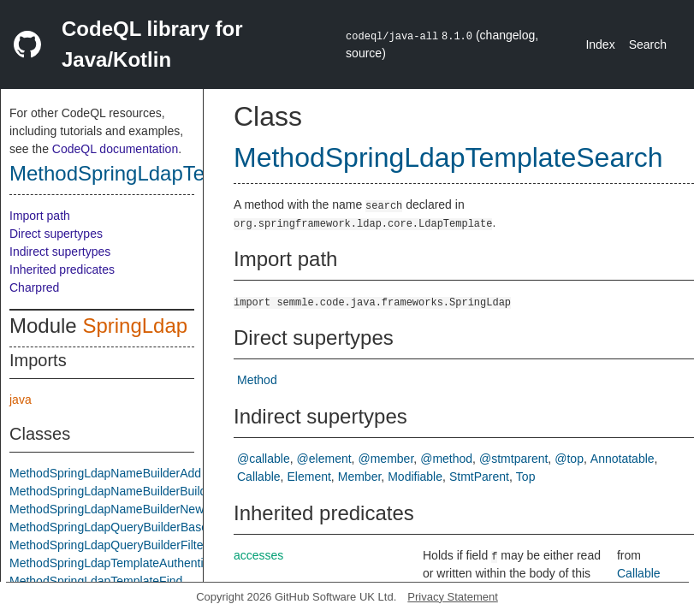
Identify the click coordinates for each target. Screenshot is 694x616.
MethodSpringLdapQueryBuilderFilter (108, 545)
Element (308, 477)
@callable (264, 459)
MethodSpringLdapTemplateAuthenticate (118, 563)
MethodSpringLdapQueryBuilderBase (109, 527)
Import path (40, 216)
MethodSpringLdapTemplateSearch (170, 173)
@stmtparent (513, 459)
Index (600, 44)
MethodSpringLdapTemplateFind (96, 581)
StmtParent (479, 477)
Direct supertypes (56, 234)
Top (526, 477)
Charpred (34, 287)
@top (569, 459)
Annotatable (623, 459)
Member (360, 477)
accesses (258, 555)
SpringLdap (135, 326)
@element (324, 459)
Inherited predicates (62, 269)
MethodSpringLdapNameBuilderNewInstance (129, 509)
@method (446, 459)
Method (257, 380)
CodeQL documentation (115, 149)
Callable (259, 477)
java (21, 400)
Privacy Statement (453, 597)
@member (386, 459)
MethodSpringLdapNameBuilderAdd (105, 473)
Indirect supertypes (60, 252)
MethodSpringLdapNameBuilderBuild (108, 491)
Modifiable (415, 477)
